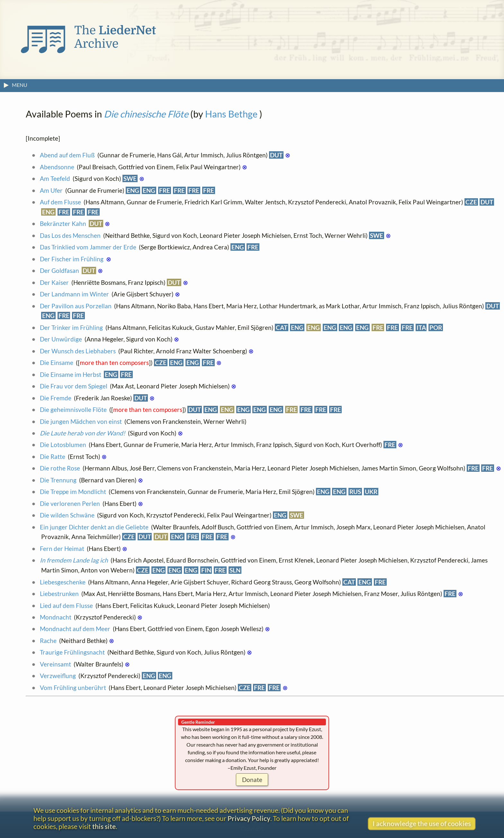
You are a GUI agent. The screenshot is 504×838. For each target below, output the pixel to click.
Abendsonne (57, 167)
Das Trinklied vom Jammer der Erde (88, 247)
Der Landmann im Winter (74, 294)
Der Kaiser (54, 282)
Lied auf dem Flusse (66, 605)
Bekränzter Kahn (63, 223)
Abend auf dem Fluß (67, 155)
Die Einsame (57, 363)
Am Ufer (51, 190)
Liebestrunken (59, 594)
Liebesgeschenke (63, 582)
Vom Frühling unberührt (73, 688)
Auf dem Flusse (60, 202)
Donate (252, 780)
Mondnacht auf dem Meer (75, 629)
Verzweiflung (58, 676)
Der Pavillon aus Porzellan (76, 306)
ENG (133, 190)
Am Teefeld (55, 178)
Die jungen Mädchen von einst (81, 421)
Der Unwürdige (61, 339)
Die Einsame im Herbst (71, 374)
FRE (165, 190)
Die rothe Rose (60, 468)
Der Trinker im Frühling (71, 327)
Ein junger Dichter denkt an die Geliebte (94, 527)
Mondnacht (56, 617)
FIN (206, 570)
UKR (371, 492)
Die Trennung (58, 480)
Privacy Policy (249, 818)
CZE (471, 202)
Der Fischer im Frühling (72, 259)
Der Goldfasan (59, 270)
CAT (282, 327)
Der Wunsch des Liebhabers (78, 351)
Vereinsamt (55, 664)
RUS (355, 492)
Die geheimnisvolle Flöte (73, 410)
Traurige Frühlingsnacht (72, 652)
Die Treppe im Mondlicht (73, 492)
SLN (235, 570)
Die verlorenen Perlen (70, 503)
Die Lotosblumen (63, 445)
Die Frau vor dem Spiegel (74, 386)
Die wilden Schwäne (67, 515)
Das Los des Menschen (70, 235)
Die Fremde (56, 398)
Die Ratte (53, 456)
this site (104, 826)
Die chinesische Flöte (146, 114)
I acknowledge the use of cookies (422, 823)
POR (436, 327)
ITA (421, 327)
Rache (48, 641)
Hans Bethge (231, 114)
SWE (130, 178)
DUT (276, 155)
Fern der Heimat (62, 549)
